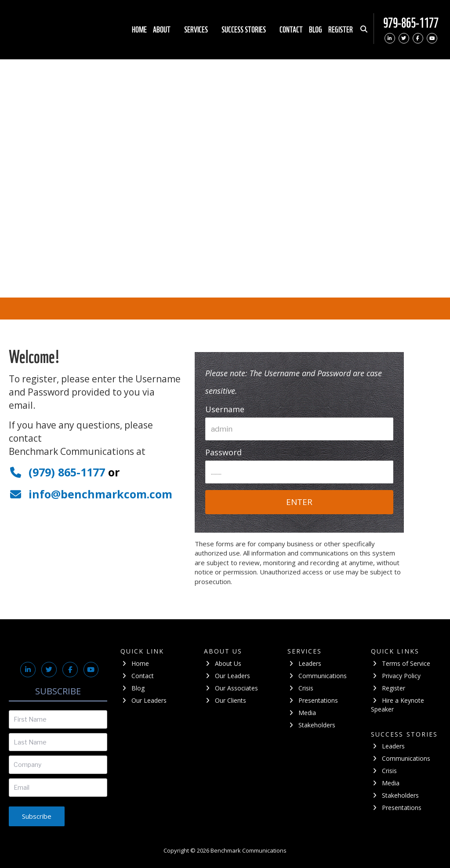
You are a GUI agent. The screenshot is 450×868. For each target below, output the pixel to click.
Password (223, 452)
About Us (223, 663)
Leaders (305, 663)
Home (139, 29)
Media (302, 713)
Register (341, 29)
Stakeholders (312, 725)
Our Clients (225, 700)
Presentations (313, 700)
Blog (316, 29)
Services (200, 29)
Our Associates (231, 688)
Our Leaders (144, 700)
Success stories (247, 29)
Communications (317, 676)
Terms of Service (401, 663)
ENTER (299, 502)
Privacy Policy (396, 676)
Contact (291, 29)
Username (225, 409)
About (165, 29)
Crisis (301, 688)
